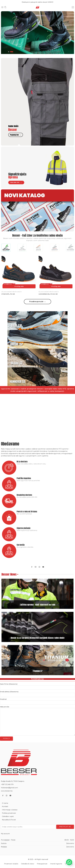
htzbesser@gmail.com (9, 788)
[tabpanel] (37, 33)
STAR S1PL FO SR (8, 294)
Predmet (37, 699)
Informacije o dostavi (10, 810)
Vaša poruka (37, 707)
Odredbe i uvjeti (8, 816)
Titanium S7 (38, 671)
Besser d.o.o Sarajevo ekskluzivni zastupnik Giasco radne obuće (38, 638)
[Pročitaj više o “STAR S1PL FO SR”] (19, 286)
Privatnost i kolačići (11, 864)
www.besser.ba (7, 791)
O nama (5, 803)
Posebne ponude (37, 302)
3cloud (4, 292)
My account (5, 834)
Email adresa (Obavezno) (37, 692)
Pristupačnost (42, 864)
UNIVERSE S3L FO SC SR (48, 294)
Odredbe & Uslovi (28, 864)
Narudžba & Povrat (9, 820)
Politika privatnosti (9, 813)
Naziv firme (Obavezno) (37, 684)
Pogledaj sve (16, 135)
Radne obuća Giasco (14, 292)
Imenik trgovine (56, 864)
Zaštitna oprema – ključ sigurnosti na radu (37, 605)
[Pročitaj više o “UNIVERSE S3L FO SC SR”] (56, 286)
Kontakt (5, 806)
